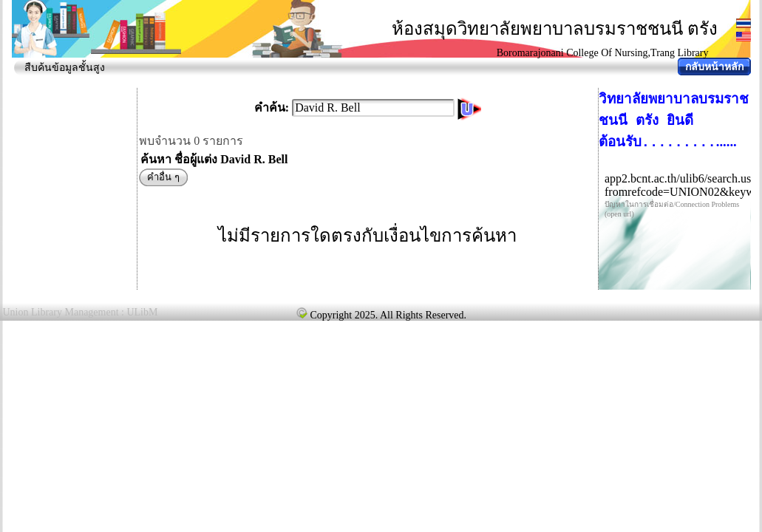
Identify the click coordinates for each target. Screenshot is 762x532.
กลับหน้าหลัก (714, 67)
